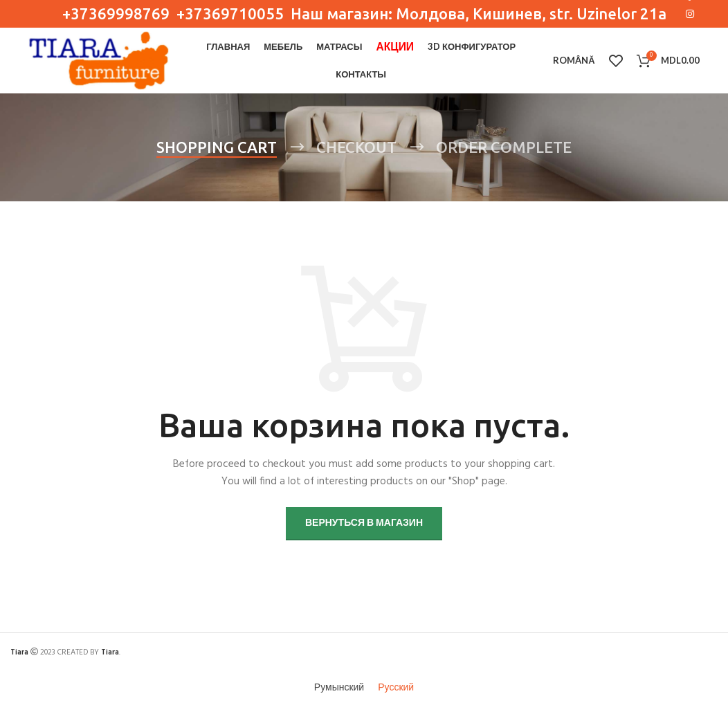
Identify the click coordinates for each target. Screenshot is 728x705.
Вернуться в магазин (364, 523)
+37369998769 (116, 13)
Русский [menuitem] (396, 688)
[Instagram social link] (690, 14)
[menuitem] (574, 61)
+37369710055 (232, 13)
